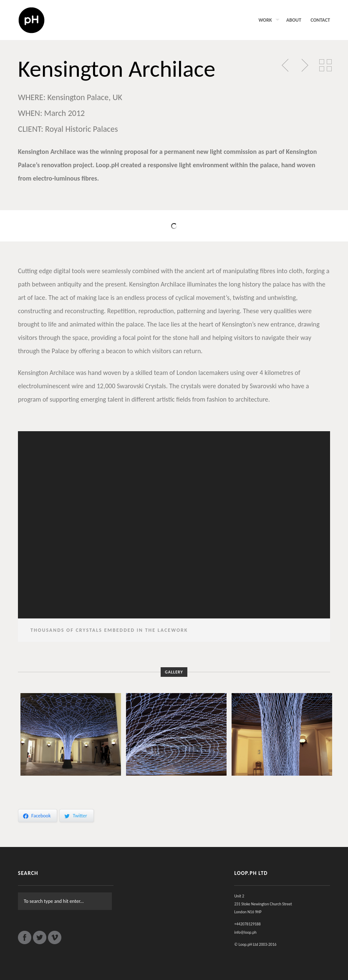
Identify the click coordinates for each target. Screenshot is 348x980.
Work (265, 20)
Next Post (304, 65)
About (294, 20)
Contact (320, 20)
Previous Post (286, 65)
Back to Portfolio (325, 65)
